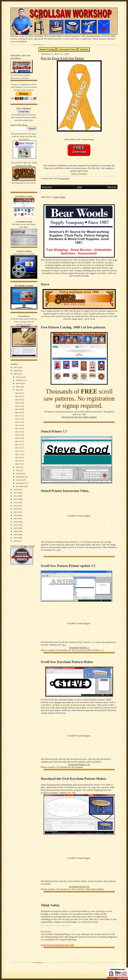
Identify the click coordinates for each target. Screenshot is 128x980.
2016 (16, 509)
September (20, 477)
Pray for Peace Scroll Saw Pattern (62, 58)
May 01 (18, 393)
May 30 (18, 461)
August (19, 473)
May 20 (18, 438)
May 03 (18, 400)
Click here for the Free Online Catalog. (79, 417)
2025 (16, 538)
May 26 (18, 451)
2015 (16, 506)
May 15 (18, 425)
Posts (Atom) (59, 197)
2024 (16, 534)
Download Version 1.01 (79, 764)
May (18, 390)
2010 (16, 489)
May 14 (18, 422)
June (18, 467)
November (20, 483)
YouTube (84, 49)
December (20, 486)
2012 (16, 496)
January (19, 377)
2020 (16, 522)
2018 (16, 515)
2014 (16, 502)
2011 (16, 493)
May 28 (18, 457)
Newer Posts (47, 187)
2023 (16, 531)
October (19, 480)
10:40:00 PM (65, 178)
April (18, 387)
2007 (16, 367)
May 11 (18, 416)
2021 (16, 525)
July (18, 470)
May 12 (18, 419)
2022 (16, 528)
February (20, 380)
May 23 (18, 444)
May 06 (18, 409)
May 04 (18, 403)
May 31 (18, 464)
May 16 (18, 428)
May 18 (18, 432)
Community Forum (67, 49)
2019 (16, 518)
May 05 (18, 406)
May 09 (18, 412)
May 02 (18, 396)
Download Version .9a (79, 887)
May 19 (18, 435)
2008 (16, 371)
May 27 (18, 454)
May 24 (18, 448)
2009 (16, 374)
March (19, 383)
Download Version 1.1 (79, 648)
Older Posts (112, 187)
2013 (16, 499)
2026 (16, 541)
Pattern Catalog (47, 49)
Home (80, 187)
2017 (16, 512)
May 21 (18, 441)
